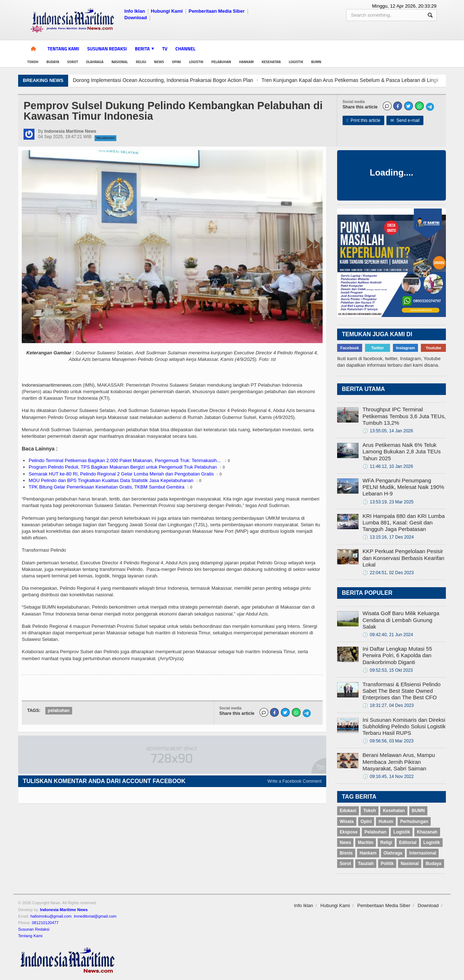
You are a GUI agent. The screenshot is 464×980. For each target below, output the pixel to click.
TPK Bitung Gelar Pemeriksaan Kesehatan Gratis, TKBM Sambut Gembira (107, 487)
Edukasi (348, 811)
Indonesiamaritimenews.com (52, 385)
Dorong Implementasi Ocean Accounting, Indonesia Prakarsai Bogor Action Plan (338, 80)
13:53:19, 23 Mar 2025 (388, 502)
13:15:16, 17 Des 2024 (388, 537)
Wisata (347, 822)
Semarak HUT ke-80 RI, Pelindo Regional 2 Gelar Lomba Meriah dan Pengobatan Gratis (121, 474)
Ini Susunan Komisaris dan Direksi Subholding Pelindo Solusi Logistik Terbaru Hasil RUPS (404, 726)
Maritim (366, 843)
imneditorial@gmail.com (95, 916)
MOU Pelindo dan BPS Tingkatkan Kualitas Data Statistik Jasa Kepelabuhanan (111, 480)
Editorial (408, 843)
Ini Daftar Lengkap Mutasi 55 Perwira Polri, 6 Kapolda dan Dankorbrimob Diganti (397, 655)
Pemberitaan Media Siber (217, 11)
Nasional (119, 62)
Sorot (72, 62)
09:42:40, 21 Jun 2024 (388, 635)
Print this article (363, 120)
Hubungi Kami (167, 11)
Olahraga (95, 62)
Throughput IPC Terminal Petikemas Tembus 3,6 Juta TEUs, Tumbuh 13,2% (404, 416)
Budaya (53, 62)
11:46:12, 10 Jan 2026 (388, 466)
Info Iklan (135, 11)
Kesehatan (271, 62)
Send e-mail (405, 120)
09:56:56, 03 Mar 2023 (388, 741)
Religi (141, 62)
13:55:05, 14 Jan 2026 (388, 431)
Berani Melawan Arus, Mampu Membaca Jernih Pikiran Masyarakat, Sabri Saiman (399, 761)
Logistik (196, 62)
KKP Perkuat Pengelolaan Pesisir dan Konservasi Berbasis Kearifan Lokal (403, 558)
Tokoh (33, 62)
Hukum (386, 822)
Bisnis (346, 853)
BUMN (316, 62)
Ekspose (349, 832)
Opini (176, 62)
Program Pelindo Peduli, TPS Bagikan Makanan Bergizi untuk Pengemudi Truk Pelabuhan (123, 467)
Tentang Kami (63, 49)
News (159, 62)
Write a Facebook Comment (295, 781)
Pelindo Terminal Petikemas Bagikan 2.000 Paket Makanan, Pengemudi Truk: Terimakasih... (125, 460)
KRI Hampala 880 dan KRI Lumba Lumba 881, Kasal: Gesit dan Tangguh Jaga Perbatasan (404, 522)
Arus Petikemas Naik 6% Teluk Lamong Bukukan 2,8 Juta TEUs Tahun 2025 (402, 451)
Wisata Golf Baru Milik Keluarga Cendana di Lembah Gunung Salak (401, 620)
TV (165, 49)
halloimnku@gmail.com (51, 916)
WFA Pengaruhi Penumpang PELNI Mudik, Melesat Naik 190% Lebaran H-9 (403, 487)
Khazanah (427, 832)
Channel (185, 49)
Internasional (423, 853)
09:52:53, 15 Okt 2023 (388, 670)
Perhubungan (414, 822)
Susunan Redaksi (107, 49)
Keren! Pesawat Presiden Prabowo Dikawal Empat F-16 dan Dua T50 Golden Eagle (145, 80)
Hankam (246, 62)
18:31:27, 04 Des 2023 (388, 705)
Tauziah (366, 864)
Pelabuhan (221, 62)
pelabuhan (59, 711)
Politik (387, 864)
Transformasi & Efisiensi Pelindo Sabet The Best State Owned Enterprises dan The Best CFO (401, 691)
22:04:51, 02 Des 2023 (388, 573)
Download (136, 18)
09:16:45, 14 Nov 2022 (388, 777)
